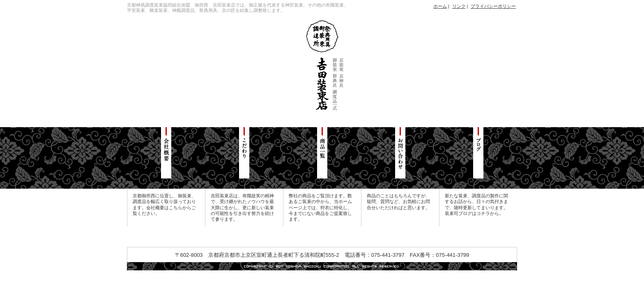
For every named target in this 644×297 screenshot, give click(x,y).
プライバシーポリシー (493, 6)
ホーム (440, 6)
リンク (459, 6)
